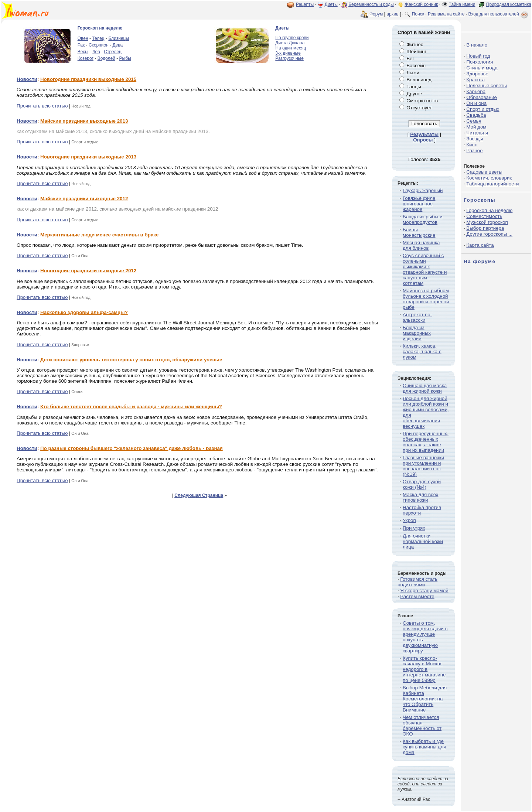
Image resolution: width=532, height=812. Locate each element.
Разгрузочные (289, 58)
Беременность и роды (371, 4)
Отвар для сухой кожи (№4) (422, 484)
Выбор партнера (485, 228)
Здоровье (477, 74)
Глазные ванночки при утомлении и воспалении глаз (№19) (423, 466)
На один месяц (291, 48)
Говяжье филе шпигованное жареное (419, 204)
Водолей (106, 58)
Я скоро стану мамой (424, 591)
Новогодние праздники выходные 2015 (88, 79)
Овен (83, 38)
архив (392, 14)
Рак (81, 45)
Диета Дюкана (290, 43)
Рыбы (125, 58)
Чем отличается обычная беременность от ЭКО (422, 726)
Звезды (475, 139)
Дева (117, 45)
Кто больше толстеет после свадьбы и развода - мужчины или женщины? (131, 407)
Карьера (476, 91)
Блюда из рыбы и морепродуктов (423, 219)
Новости (27, 79)
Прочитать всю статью (42, 106)
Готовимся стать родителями (417, 582)
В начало (477, 45)
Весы (83, 52)
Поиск (418, 14)
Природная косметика (509, 4)
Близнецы (119, 38)
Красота (475, 80)
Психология (480, 62)
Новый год (478, 56)
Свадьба (476, 115)
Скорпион (99, 45)
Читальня (477, 133)
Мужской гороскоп (487, 222)
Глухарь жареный (423, 190)
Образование (482, 97)
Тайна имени (462, 4)
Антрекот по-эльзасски (417, 317)
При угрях (414, 528)
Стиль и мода (482, 68)
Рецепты (305, 4)
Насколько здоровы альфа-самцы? (84, 312)
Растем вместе (417, 596)
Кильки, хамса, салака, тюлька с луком (422, 352)
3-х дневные (288, 53)
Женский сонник (421, 4)
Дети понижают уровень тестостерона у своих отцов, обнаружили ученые (131, 360)
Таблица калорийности (492, 184)
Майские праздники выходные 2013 (84, 121)
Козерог (86, 58)
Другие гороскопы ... (489, 234)
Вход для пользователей (499, 14)
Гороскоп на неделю (100, 28)
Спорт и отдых (483, 109)
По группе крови (292, 38)
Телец (98, 38)
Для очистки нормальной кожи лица (423, 541)
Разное (474, 151)
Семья (474, 121)
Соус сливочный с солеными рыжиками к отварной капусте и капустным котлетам (425, 269)
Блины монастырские (419, 232)
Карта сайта (480, 245)
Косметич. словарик (489, 178)
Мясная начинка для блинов (421, 245)
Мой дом (476, 127)
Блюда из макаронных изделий (417, 333)
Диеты (331, 4)
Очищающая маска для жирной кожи (425, 388)
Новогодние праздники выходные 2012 (88, 271)
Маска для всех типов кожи (420, 497)
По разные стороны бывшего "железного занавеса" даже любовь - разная (132, 448)
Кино (472, 145)
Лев (96, 52)
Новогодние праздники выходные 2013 (88, 157)
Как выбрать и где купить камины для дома (424, 747)
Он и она (476, 103)
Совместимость (484, 216)
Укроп (409, 520)
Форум (376, 14)
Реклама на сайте (446, 14)
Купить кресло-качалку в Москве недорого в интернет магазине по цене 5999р (424, 669)
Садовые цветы (484, 172)
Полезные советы (487, 86)
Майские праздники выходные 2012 (84, 199)
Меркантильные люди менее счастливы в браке (99, 235)
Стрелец (113, 52)
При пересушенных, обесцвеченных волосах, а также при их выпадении (426, 442)
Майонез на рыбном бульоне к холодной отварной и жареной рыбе (426, 299)
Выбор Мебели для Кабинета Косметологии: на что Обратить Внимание (425, 699)
